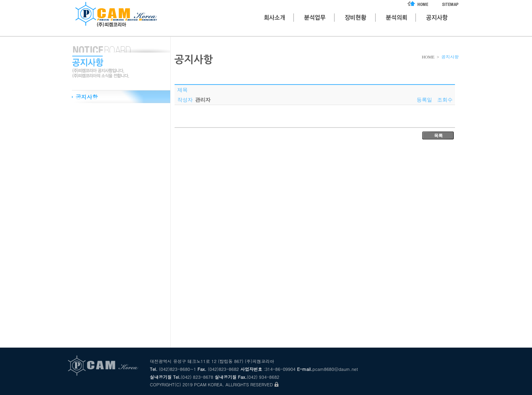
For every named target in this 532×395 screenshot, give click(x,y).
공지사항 (87, 97)
